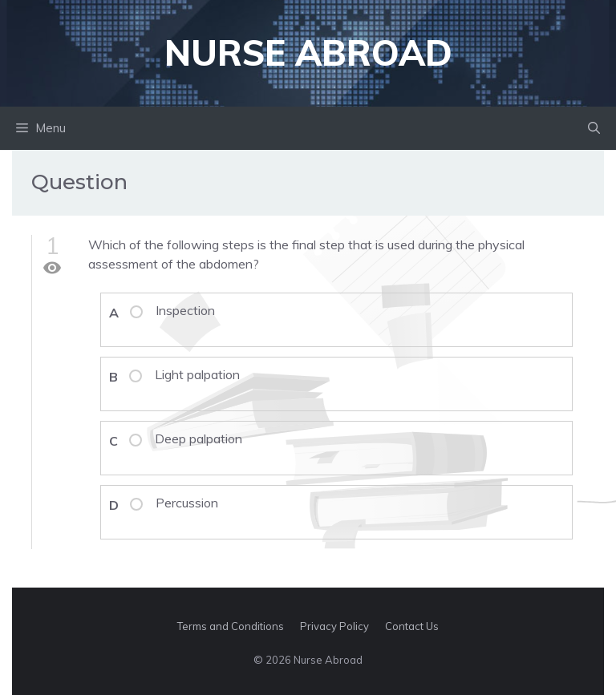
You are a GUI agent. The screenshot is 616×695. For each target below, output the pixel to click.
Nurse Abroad (308, 53)
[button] (594, 128)
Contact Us (412, 626)
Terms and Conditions (231, 626)
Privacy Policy (334, 626)
